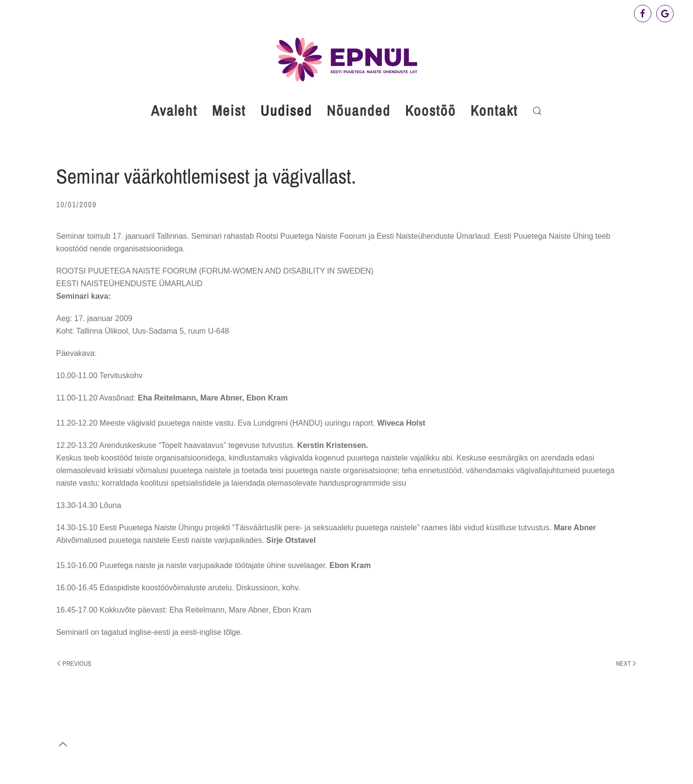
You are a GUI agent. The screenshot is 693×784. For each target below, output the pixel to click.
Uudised (286, 110)
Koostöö (430, 110)
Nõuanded (359, 110)
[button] (537, 111)
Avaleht (174, 110)
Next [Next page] (626, 663)
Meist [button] (229, 110)
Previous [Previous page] (74, 663)
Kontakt (494, 110)
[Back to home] (346, 59)
